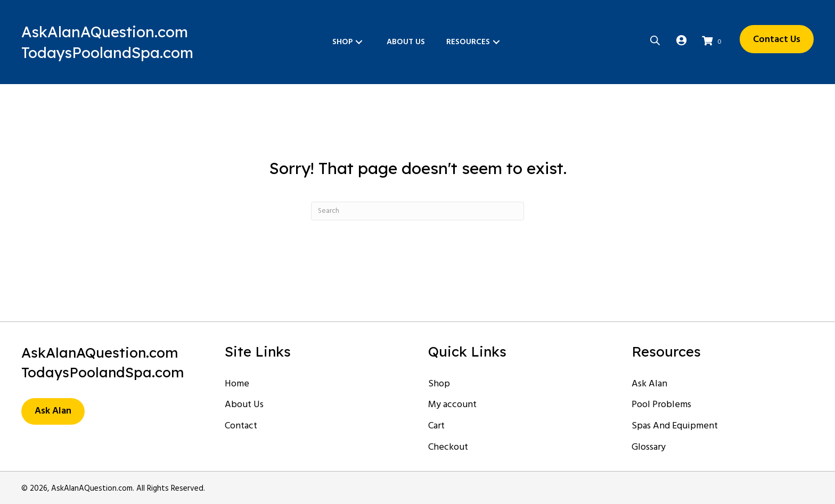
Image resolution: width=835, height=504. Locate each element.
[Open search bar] (655, 40)
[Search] (418, 211)
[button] (359, 42)
